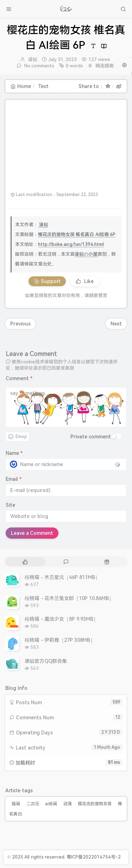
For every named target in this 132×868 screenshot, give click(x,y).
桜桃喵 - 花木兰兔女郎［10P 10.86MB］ (69, 598)
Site (10, 505)
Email (14, 479)
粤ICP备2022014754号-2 (94, 857)
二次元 (33, 804)
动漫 (68, 804)
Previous (20, 324)
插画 (16, 804)
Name (14, 453)
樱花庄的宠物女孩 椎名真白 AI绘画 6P (77, 234)
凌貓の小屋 (86, 254)
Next (116, 324)
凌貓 (33, 59)
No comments (39, 66)
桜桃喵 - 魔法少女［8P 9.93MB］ (61, 619)
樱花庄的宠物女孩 (95, 804)
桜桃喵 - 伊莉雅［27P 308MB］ (60, 640)
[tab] (25, 562)
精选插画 (105, 66)
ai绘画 (51, 804)
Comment (19, 378)
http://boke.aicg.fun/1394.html (71, 244)
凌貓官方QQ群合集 (46, 661)
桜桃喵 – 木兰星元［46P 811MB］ (62, 577)
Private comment (91, 437)
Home (21, 86)
